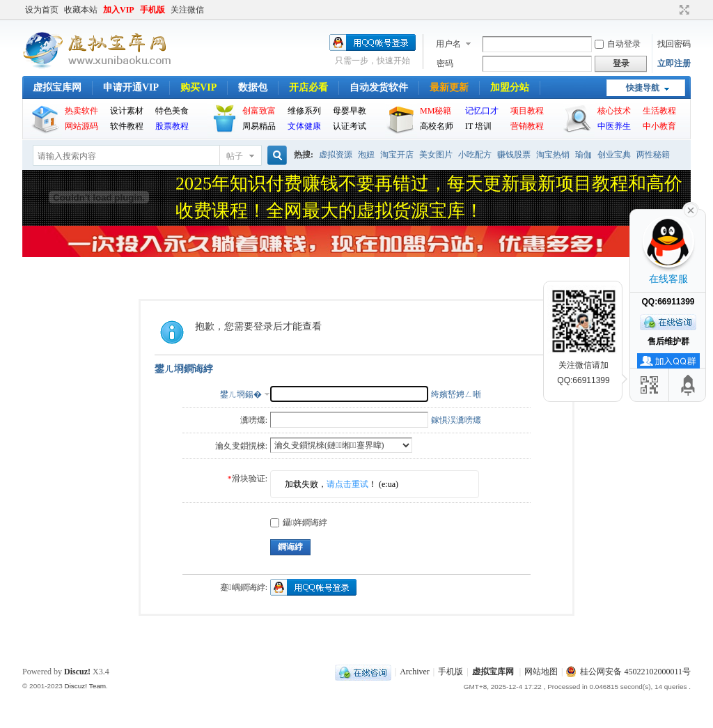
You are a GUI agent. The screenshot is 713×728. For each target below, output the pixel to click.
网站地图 (541, 672)
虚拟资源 (336, 155)
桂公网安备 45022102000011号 (628, 672)
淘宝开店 (397, 155)
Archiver (415, 672)
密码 (445, 63)
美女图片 (436, 155)
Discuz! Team (85, 686)
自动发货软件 (379, 87)
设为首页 (42, 10)
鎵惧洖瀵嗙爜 (456, 420)
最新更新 (449, 87)
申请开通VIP (131, 87)
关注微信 (187, 10)
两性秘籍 (653, 155)
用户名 (448, 44)
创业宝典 (614, 155)
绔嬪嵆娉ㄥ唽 (456, 394)
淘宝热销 (553, 155)
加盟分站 (510, 87)
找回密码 (674, 44)
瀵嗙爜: (254, 420)
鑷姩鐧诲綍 (299, 522)
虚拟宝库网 (57, 87)
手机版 (152, 10)
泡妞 (366, 155)
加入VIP (119, 10)
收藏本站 (81, 10)
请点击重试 (347, 484)
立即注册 (674, 63)
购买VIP (198, 87)
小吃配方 (475, 155)
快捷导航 (643, 88)
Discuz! (77, 672)
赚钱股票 (514, 155)
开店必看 (308, 87)
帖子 (235, 156)
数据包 (253, 87)
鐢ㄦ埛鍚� (241, 394)
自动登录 (618, 44)
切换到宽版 (683, 10)
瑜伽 (583, 155)
